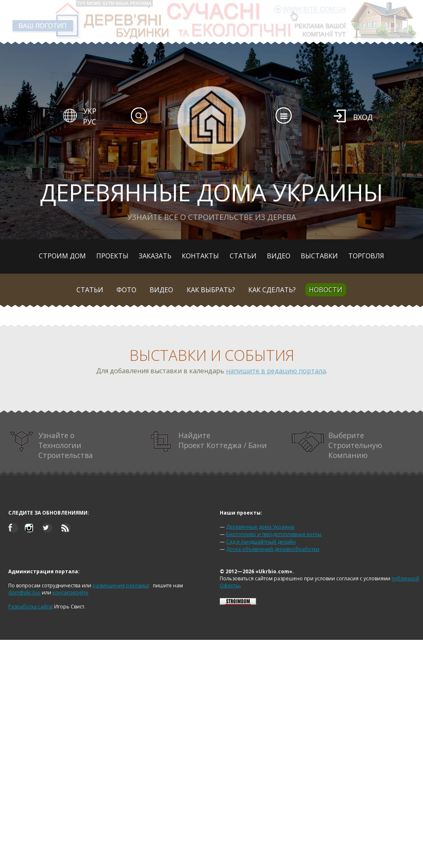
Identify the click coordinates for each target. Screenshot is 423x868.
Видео (279, 256)
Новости (326, 290)
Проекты (112, 256)
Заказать (155, 256)
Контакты (200, 256)
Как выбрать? (211, 290)
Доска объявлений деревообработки (273, 549)
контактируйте (70, 593)
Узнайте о (51, 445)
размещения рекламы (120, 585)
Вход (363, 117)
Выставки (319, 256)
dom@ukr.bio (24, 593)
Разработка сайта (30, 607)
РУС (90, 122)
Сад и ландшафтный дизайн (261, 542)
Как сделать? (272, 290)
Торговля (366, 256)
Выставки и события (212, 355)
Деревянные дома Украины (260, 527)
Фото (126, 290)
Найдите (209, 442)
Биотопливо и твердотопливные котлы (274, 534)
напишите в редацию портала (276, 371)
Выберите (337, 445)
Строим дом (62, 256)
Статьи (243, 256)
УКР (90, 111)
